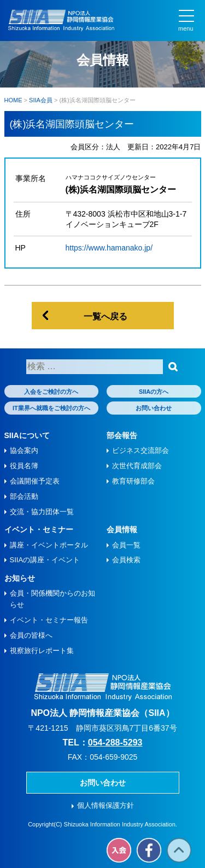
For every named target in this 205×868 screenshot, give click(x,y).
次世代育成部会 (137, 466)
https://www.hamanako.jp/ (109, 248)
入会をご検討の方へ (51, 392)
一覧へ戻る (106, 316)
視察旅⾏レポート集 (42, 651)
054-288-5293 (115, 742)
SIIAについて (27, 435)
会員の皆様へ (31, 635)
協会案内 (24, 450)
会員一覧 (126, 545)
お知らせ (20, 578)
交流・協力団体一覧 (42, 512)
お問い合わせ (154, 408)
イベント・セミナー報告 (49, 620)
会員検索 (126, 560)
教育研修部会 (133, 481)
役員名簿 (24, 466)
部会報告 (122, 435)
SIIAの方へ (154, 392)
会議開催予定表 (35, 481)
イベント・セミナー (39, 529)
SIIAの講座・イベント (45, 560)
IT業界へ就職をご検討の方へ (51, 408)
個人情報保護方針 (106, 805)
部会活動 (24, 496)
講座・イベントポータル (49, 545)
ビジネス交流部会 (140, 450)
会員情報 (122, 529)
